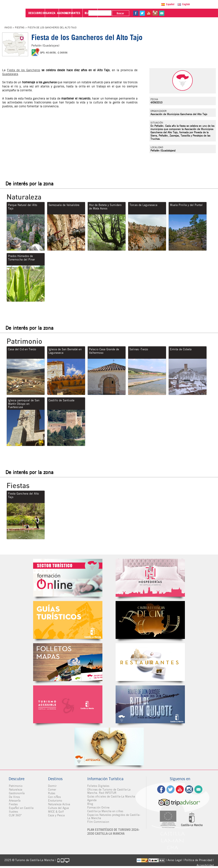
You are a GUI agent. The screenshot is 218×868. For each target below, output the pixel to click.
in (195, 13)
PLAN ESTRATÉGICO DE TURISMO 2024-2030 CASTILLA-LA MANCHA (113, 832)
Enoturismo (55, 801)
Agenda (92, 800)
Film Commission (98, 822)
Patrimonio (15, 786)
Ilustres (13, 812)
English (187, 4)
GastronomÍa (17, 793)
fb (175, 13)
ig (189, 789)
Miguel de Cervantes (150, 704)
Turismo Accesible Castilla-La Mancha (68, 704)
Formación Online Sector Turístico (68, 578)
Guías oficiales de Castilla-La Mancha (111, 796)
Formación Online (98, 808)
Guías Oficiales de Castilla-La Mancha (68, 620)
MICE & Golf (56, 812)
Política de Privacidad (198, 860)
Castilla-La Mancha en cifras (105, 811)
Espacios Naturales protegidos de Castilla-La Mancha (114, 817)
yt (188, 13)
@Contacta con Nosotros (201, 13)
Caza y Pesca (56, 815)
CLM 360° (15, 815)
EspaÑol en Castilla (21, 808)
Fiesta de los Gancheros (23, 70)
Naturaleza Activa (59, 804)
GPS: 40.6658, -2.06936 (54, 53)
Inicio (8, 27)
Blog (90, 804)
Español (171, 4)
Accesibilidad (205, 865)
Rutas (52, 793)
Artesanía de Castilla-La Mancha (109, 747)
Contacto (198, 789)
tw (182, 13)
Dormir (52, 786)
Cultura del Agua (58, 808)
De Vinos (14, 797)
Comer (52, 790)
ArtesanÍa (15, 801)
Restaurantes (150, 662)
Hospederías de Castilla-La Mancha (150, 578)
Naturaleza (15, 790)
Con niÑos (54, 797)
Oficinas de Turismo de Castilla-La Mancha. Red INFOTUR (109, 791)
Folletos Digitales (68, 662)
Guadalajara (10, 74)
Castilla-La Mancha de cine (150, 620)
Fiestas (20, 27)
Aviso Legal (175, 860)
